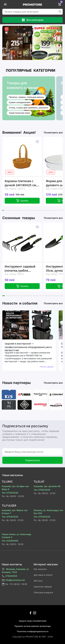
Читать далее (47, 367)
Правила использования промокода (33, 626)
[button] (3, 210)
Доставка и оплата (43, 575)
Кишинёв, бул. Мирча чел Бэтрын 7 (15, 512)
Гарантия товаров (43, 587)
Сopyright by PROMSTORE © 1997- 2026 (33, 637)
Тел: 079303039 (10, 493)
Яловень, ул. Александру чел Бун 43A (48, 512)
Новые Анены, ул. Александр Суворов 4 (16, 536)
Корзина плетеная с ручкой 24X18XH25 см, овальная (21, 183)
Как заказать (40, 569)
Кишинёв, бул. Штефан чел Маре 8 (15, 488)
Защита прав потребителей (32, 621)
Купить (22, 201)
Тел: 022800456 (10, 541)
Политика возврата (43, 592)
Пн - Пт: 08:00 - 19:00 (14, 584)
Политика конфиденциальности (33, 631)
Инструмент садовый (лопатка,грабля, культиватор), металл (20, 269)
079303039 (9, 576)
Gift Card (38, 581)
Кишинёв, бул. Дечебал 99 (47, 486)
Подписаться (32, 460)
